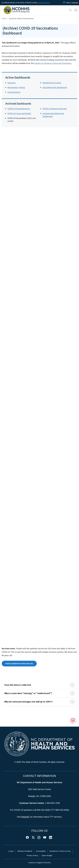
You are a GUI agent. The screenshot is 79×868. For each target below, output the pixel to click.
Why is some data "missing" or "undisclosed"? (28, 693)
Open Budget (47, 855)
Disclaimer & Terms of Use (60, 851)
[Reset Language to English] (64, 3)
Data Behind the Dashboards (55, 88)
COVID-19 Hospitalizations (19, 109)
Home (4, 19)
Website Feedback (25, 851)
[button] (69, 10)
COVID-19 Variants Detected (55, 109)
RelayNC (25, 817)
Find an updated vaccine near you (19, 664)
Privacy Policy (32, 855)
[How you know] (44, 3)
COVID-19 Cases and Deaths (19, 114)
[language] (72, 3)
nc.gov (11, 851)
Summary (12, 83)
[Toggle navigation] (76, 10)
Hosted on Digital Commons (39, 863)
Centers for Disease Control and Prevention (53, 63)
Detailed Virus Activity (52, 83)
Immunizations (14, 92)
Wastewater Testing (16, 88)
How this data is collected (18, 685)
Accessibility (41, 851)
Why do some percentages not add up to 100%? (29, 702)
